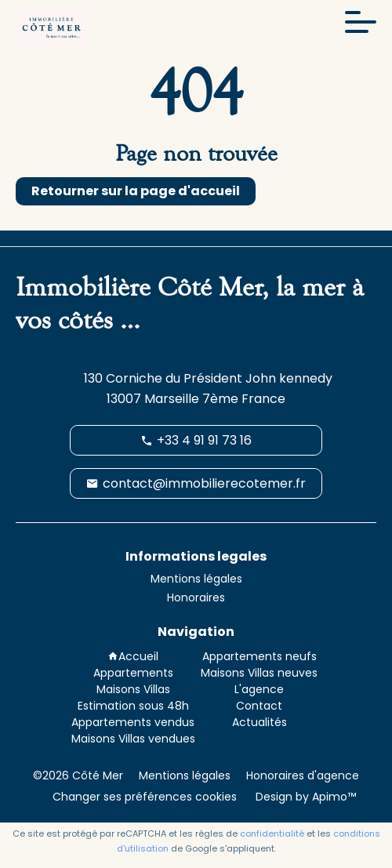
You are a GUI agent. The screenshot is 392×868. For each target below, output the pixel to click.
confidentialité (272, 833)
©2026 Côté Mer (78, 775)
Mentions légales (185, 775)
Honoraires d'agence (303, 775)
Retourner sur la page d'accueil (136, 191)
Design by (304, 797)
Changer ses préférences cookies (145, 797)
